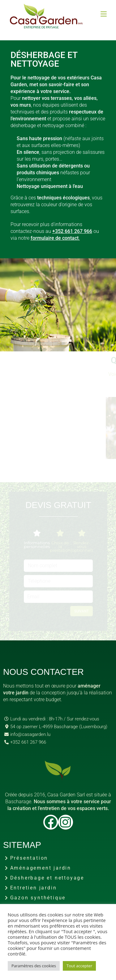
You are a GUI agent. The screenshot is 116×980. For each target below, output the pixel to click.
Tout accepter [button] (79, 966)
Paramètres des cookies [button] (34, 966)
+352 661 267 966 (72, 231)
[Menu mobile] (104, 14)
